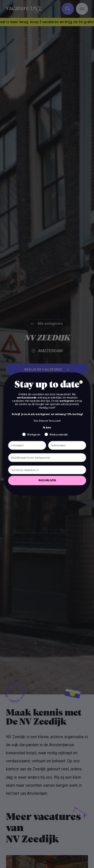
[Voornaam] (27, 445)
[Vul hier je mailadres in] (47, 470)
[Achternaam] (67, 445)
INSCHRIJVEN (47, 480)
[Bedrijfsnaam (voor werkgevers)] (47, 458)
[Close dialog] (81, 382)
